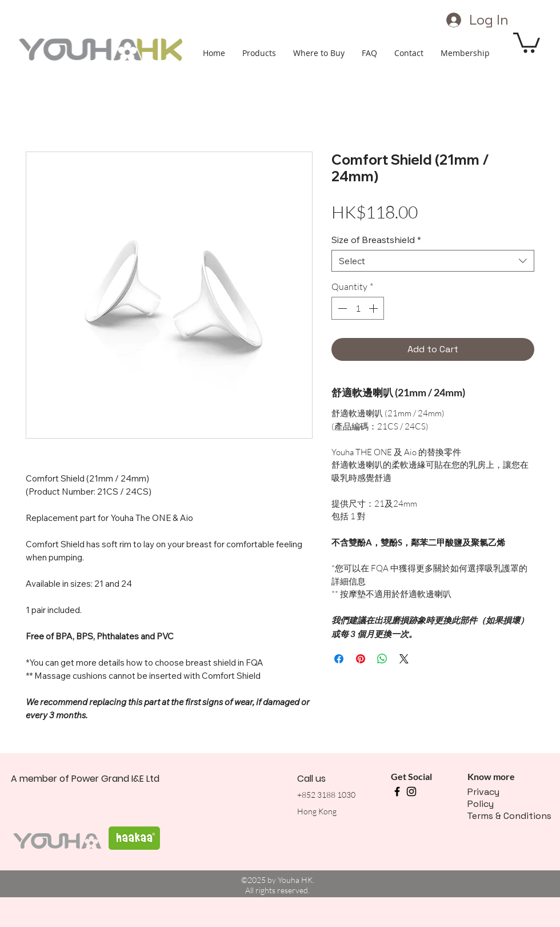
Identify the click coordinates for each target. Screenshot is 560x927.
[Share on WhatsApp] (382, 659)
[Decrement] (341, 308)
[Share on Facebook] (339, 659)
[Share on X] (404, 659)
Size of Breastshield (376, 240)
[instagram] (411, 791)
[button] (527, 41)
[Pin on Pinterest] (361, 659)
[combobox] (433, 261)
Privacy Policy (483, 798)
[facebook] (397, 791)
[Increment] (374, 308)
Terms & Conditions (509, 816)
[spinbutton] (358, 308)
